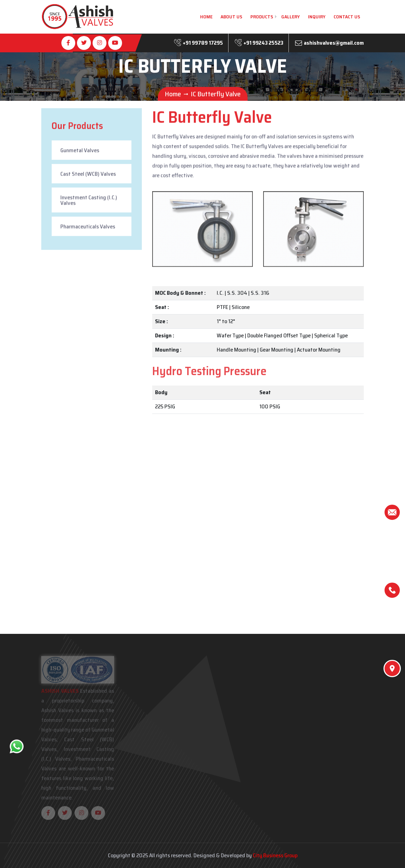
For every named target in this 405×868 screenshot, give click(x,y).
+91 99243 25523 (263, 43)
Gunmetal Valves (80, 152)
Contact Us (347, 17)
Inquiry (317, 17)
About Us (231, 17)
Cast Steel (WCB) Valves (88, 175)
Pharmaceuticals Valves (88, 228)
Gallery (291, 17)
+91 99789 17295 (203, 43)
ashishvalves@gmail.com (334, 43)
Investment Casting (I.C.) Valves (89, 201)
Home (206, 17)
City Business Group (275, 855)
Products (262, 17)
